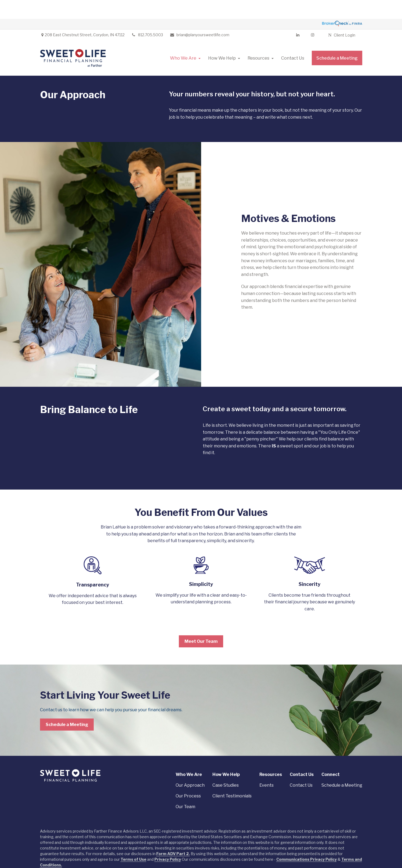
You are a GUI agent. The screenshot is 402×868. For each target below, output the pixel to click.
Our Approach (190, 766)
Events (267, 766)
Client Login (342, 16)
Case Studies (226, 766)
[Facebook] (312, 16)
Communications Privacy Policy (307, 840)
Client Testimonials (232, 777)
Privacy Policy (168, 840)
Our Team (185, 788)
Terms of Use (133, 840)
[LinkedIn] (298, 16)
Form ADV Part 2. (173, 835)
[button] (183, 39)
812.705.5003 (147, 16)
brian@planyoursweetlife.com (200, 16)
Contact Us (301, 766)
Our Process (188, 777)
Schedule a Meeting (342, 766)
